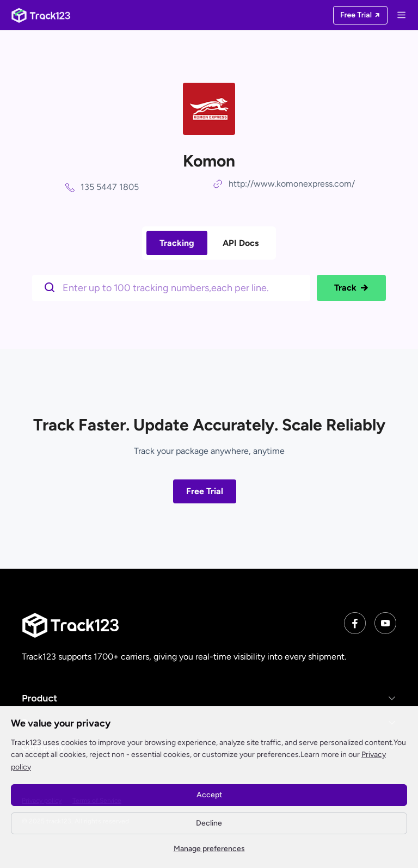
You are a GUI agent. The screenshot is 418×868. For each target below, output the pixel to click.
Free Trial (205, 491)
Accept (209, 795)
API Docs (241, 243)
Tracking (177, 243)
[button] (209, 698)
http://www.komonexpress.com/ (292, 184)
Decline (209, 823)
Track (351, 288)
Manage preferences (209, 849)
